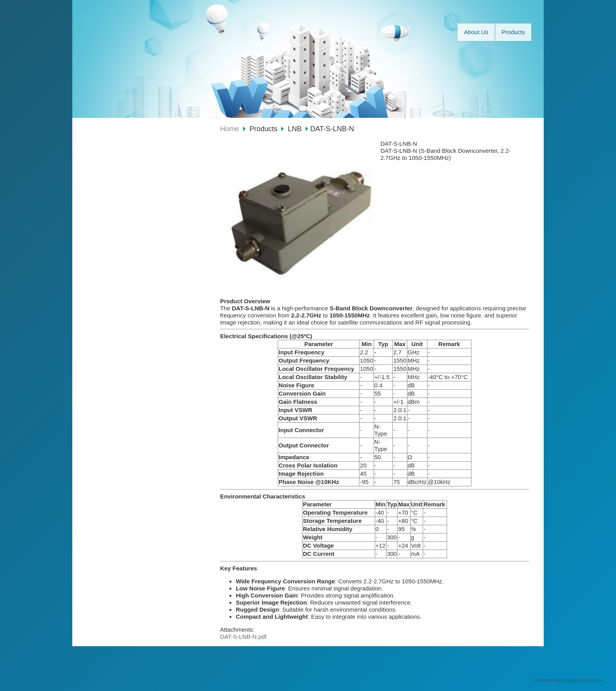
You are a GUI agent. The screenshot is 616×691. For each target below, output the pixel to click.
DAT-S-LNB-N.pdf (243, 637)
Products (264, 129)
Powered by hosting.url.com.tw (568, 680)
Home (229, 129)
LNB (295, 129)
